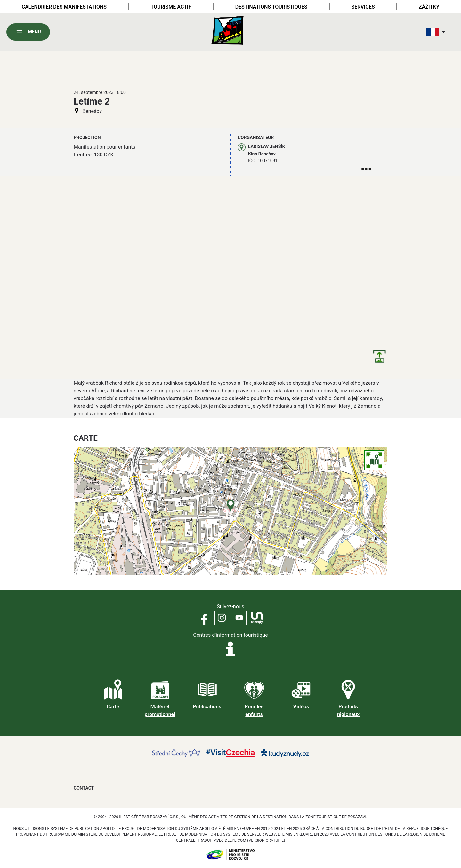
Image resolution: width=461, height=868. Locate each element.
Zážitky (429, 7)
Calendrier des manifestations (64, 7)
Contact (84, 788)
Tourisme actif (171, 7)
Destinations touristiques (271, 7)
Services (363, 7)
